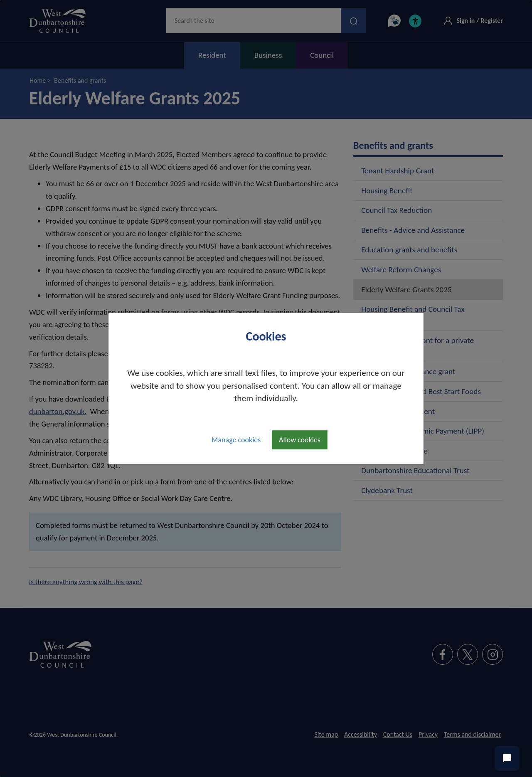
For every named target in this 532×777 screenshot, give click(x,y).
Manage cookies (236, 440)
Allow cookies (300, 440)
